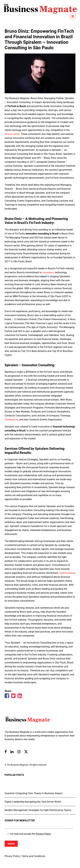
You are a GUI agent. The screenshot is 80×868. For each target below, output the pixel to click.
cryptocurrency (67, 573)
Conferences (11, 420)
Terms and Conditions (33, 856)
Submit (11, 844)
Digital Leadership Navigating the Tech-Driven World (33, 802)
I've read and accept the (30, 834)
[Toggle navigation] (73, 16)
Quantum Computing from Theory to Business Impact (33, 793)
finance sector (12, 134)
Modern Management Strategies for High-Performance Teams (38, 810)
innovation (48, 272)
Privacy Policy (43, 834)
